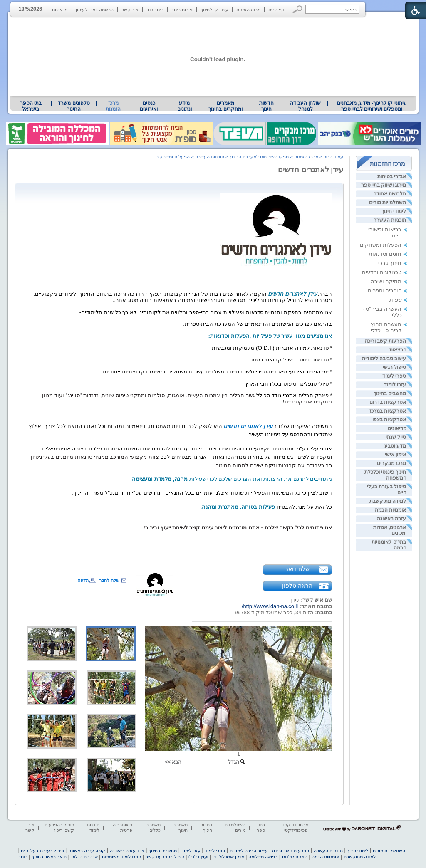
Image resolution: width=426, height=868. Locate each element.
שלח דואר (297, 569)
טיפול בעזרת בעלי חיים (42, 851)
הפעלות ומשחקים (381, 245)
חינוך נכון (155, 10)
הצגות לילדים (295, 857)
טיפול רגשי (394, 367)
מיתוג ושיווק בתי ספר (384, 185)
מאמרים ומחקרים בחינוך (225, 106)
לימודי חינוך (394, 211)
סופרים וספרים (385, 291)
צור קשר (130, 10)
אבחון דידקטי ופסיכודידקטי (296, 827)
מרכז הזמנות (248, 10)
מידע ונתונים (185, 106)
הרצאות (398, 350)
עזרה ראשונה (391, 519)
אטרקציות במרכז (388, 411)
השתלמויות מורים (388, 203)
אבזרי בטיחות (392, 176)
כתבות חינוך (206, 827)
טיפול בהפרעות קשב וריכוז (59, 827)
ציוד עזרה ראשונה (127, 851)
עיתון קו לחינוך (214, 10)
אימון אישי (395, 455)
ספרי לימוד (394, 376)
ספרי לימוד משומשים (121, 857)
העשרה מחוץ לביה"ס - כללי (386, 327)
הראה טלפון (297, 586)
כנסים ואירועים (149, 106)
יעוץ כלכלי (198, 857)
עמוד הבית (333, 157)
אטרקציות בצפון (389, 420)
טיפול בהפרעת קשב (165, 857)
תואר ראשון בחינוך (49, 857)
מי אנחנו (60, 10)
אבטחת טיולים (84, 857)
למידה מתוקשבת (388, 501)
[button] (298, 9)
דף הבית (276, 10)
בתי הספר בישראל (31, 106)
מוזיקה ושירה (386, 281)
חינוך (23, 857)
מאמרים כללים (153, 827)
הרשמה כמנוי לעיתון (95, 10)
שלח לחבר (109, 580)
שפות (396, 300)
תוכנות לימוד (93, 827)
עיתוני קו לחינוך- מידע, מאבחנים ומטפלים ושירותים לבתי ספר (372, 106)
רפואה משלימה (263, 857)
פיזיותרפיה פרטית (123, 827)
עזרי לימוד (395, 385)
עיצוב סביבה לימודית (384, 359)
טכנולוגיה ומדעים (382, 272)
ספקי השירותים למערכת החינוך (259, 157)
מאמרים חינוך (180, 827)
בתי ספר (261, 827)
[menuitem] (372, 106)
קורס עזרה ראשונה (87, 851)
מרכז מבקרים (391, 463)
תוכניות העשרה (390, 220)
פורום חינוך (182, 10)
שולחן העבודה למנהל (305, 106)
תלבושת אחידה (390, 194)
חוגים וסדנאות (385, 254)
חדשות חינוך (266, 106)
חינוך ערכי (390, 263)
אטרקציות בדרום (388, 402)
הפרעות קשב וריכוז (386, 341)
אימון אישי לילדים (228, 857)
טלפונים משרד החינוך (74, 106)
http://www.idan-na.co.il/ (270, 606)
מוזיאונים (397, 428)
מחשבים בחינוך (390, 393)
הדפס (83, 580)
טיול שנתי (396, 437)
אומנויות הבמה (390, 510)
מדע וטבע (395, 446)
